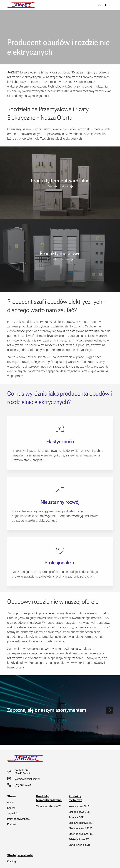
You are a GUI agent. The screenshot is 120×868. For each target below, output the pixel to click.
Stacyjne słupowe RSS (81, 834)
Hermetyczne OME (79, 806)
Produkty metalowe (75, 798)
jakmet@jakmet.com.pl (27, 779)
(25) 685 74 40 (23, 785)
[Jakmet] (21, 5)
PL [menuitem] (105, 5)
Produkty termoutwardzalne (49, 798)
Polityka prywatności (19, 819)
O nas (10, 803)
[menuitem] (100, 5)
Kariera (11, 808)
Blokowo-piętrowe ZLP (81, 823)
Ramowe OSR (76, 817)
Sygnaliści (13, 813)
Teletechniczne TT (79, 839)
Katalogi (12, 862)
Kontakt (11, 824)
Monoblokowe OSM (79, 812)
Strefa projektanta (20, 855)
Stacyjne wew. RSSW (80, 828)
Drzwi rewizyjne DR (79, 845)
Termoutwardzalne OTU (49, 806)
